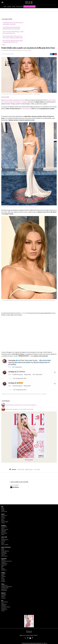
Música (3, 543)
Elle (2, 506)
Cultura (3, 523)
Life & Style (4, 537)
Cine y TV (3, 542)
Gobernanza (4, 604)
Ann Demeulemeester (26, 109)
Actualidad (4, 594)
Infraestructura (5, 588)
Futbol (3, 549)
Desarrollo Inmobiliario (7, 587)
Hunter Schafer (21, 470)
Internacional (4, 564)
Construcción (4, 585)
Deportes (3, 541)
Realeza (3, 517)
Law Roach (24, 313)
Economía (3, 562)
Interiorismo (4, 590)
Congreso (3, 576)
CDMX (2, 578)
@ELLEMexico (16, 487)
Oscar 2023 (37, 470)
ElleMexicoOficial (33, 638)
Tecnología (4, 565)
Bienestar (3, 532)
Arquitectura (4, 589)
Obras (3, 566)
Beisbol (3, 550)
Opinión (3, 580)
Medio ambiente (5, 602)
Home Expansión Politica (7, 561)
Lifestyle (3, 555)
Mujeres (3, 569)
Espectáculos (4, 515)
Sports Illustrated (6, 547)
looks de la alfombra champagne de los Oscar (14, 100)
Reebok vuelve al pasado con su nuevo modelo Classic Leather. (20, 409)
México (3, 575)
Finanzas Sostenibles (6, 607)
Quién (3, 514)
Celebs (14, 7)
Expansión (4, 559)
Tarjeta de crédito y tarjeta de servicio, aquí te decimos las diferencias (21, 405)
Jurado (3, 534)
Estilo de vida (20, 7)
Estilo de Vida (4, 533)
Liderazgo (3, 596)
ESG (2, 568)
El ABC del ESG (4, 610)
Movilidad (3, 606)
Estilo (3, 538)
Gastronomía (4, 527)
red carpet (31, 470)
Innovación (4, 608)
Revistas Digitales (30, 7)
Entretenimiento (5, 540)
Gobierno (3, 574)
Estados (3, 579)
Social (3, 603)
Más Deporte (4, 554)
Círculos (3, 518)
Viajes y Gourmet (5, 522)
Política (3, 573)
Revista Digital (29, 460)
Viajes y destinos (5, 529)
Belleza (9, 7)
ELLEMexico (25, 638)
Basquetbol (4, 552)
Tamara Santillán (14, 485)
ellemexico (31, 638)
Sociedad (3, 582)
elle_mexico (29, 638)
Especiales (3, 598)
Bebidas (3, 528)
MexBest (4, 526)
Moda (5, 7)
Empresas (3, 560)
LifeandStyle (4, 570)
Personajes (4, 531)
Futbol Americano (5, 551)
